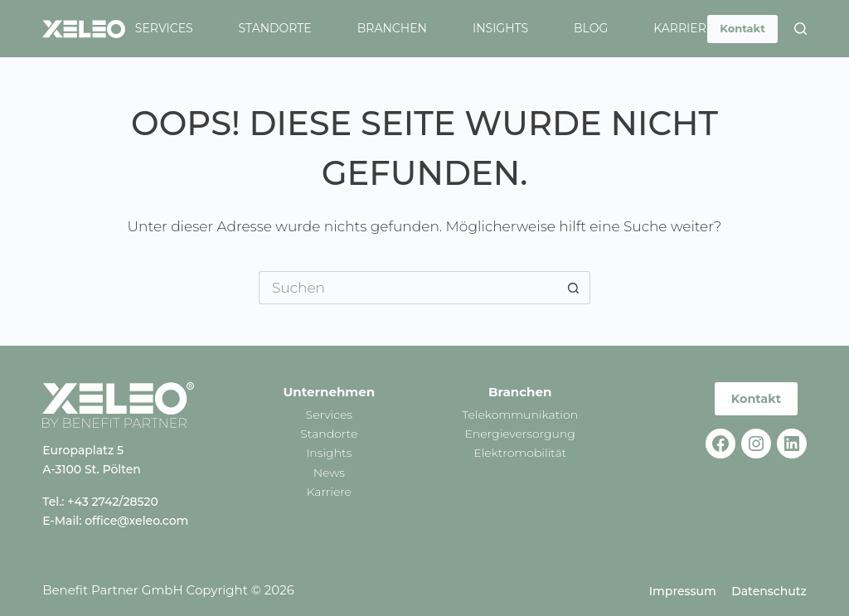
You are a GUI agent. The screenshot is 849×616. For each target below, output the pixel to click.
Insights (500, 28)
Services (164, 28)
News (329, 473)
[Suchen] (800, 29)
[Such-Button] (574, 288)
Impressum (683, 591)
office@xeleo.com (136, 521)
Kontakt (742, 28)
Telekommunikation (520, 415)
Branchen (392, 28)
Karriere (684, 28)
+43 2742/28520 (113, 502)
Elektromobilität (520, 453)
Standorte (275, 28)
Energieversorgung (519, 434)
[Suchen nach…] (408, 288)
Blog (591, 28)
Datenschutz (769, 591)
